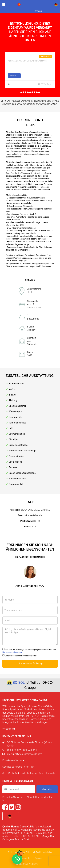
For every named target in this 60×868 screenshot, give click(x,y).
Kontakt (39, 858)
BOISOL (19, 683)
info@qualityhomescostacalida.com (24, 754)
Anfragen (39, 11)
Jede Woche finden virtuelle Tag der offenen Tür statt (29, 773)
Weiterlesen (9, 729)
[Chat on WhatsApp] (17, 859)
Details (14, 76)
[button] (11, 816)
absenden (47, 789)
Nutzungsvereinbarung (12, 652)
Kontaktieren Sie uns (13, 760)
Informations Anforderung (30, 663)
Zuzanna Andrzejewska (20, 84)
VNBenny (34, 864)
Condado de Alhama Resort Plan (19, 767)
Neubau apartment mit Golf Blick (28, 57)
